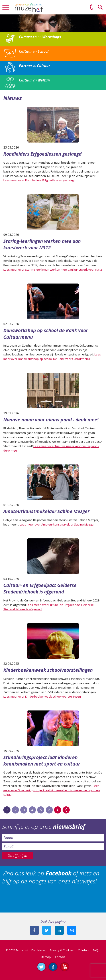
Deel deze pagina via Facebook (34, 930)
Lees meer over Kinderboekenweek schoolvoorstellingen (42, 696)
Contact (60, 957)
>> (58, 810)
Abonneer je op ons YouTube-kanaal (65, 967)
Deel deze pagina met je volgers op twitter (47, 930)
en (40, 37)
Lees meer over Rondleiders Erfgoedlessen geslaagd (39, 180)
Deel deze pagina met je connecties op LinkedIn (59, 930)
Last (66, 810)
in (35, 66)
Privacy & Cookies (62, 950)
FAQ (96, 950)
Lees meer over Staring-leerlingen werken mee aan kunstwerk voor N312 (53, 270)
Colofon (83, 950)
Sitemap (45, 957)
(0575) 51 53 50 (92, 7)
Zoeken (100, 7)
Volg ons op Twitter (41, 967)
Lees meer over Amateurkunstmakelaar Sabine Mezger (57, 524)
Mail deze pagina (72, 930)
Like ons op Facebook (53, 967)
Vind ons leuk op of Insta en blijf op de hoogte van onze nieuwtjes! (51, 877)
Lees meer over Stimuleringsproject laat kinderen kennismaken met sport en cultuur (52, 790)
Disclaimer (38, 950)
